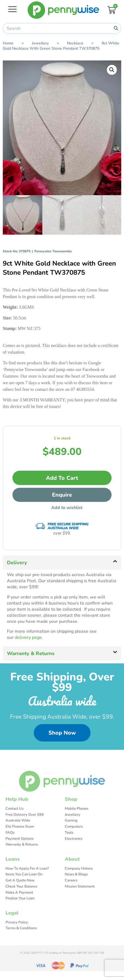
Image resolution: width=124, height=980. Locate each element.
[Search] (116, 28)
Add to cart (62, 478)
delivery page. (29, 638)
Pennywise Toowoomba (53, 252)
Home (8, 43)
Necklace (75, 43)
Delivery (17, 563)
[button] (112, 70)
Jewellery (40, 43)
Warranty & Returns (31, 654)
